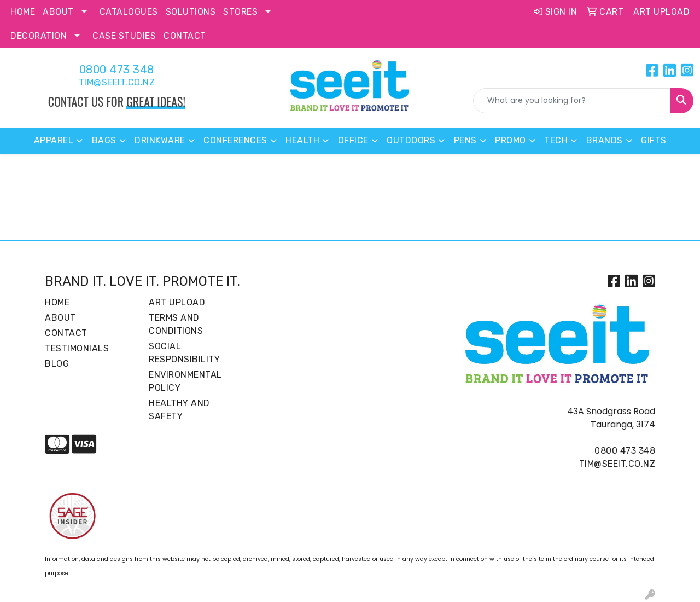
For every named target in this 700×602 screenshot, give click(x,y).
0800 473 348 (117, 70)
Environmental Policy (185, 381)
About (58, 12)
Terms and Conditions (176, 324)
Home (23, 12)
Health (302, 140)
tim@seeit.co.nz (117, 82)
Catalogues (129, 12)
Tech (556, 140)
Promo (511, 140)
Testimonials (77, 348)
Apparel (54, 140)
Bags (104, 140)
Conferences (235, 140)
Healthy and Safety (179, 410)
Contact (185, 36)
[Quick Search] (572, 101)
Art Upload (177, 302)
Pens (465, 140)
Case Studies (124, 36)
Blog (57, 364)
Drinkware (160, 140)
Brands (605, 140)
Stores (240, 12)
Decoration (39, 36)
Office (353, 140)
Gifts (654, 140)
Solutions (191, 12)
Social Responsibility (184, 353)
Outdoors (411, 140)
